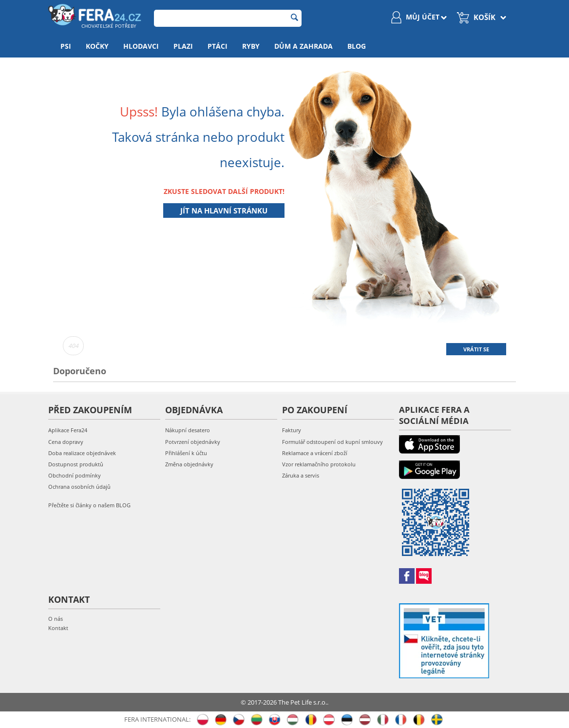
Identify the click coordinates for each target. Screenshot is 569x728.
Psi (66, 46)
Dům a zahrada (303, 46)
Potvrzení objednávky (193, 442)
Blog (357, 46)
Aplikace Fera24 (68, 430)
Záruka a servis (301, 475)
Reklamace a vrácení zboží (315, 453)
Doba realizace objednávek (82, 453)
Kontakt (58, 628)
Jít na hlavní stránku (224, 211)
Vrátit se (476, 349)
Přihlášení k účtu (186, 453)
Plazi (183, 46)
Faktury (292, 430)
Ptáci (218, 46)
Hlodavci (141, 46)
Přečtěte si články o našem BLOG (89, 505)
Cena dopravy (66, 442)
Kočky (97, 46)
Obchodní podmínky (75, 475)
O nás (56, 619)
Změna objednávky (189, 464)
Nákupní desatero (188, 430)
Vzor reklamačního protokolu (319, 464)
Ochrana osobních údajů (79, 487)
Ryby (251, 46)
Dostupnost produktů (76, 464)
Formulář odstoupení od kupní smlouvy (332, 442)
